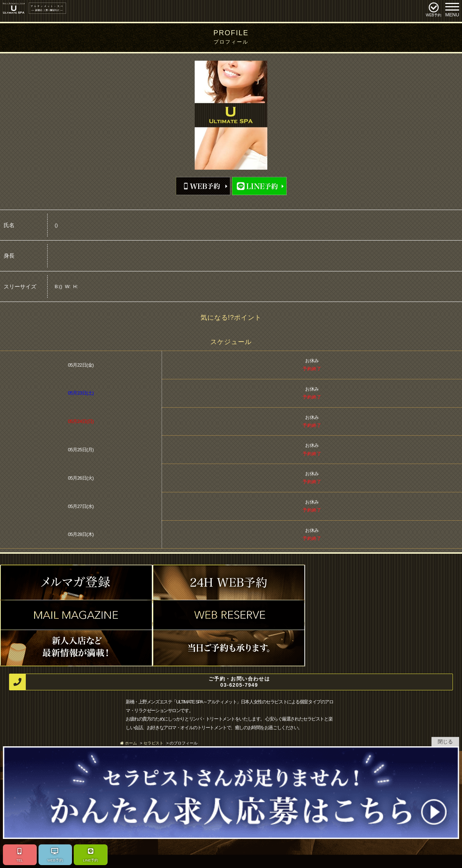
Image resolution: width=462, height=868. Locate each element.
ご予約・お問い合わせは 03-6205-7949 (140, 682)
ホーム (131, 743)
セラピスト (153, 743)
